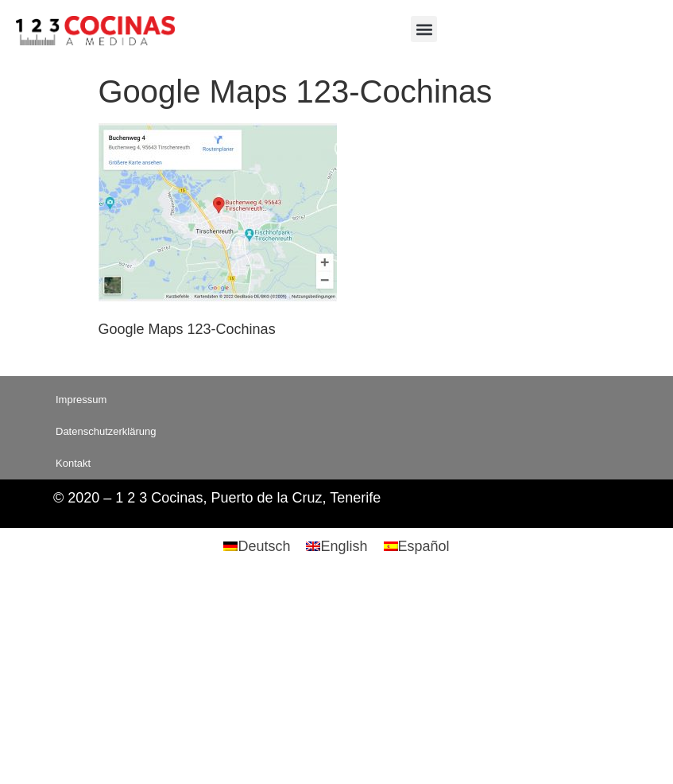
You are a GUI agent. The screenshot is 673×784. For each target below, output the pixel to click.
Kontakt (73, 463)
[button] (424, 29)
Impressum (81, 400)
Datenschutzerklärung (106, 431)
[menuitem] (257, 546)
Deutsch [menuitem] (264, 546)
